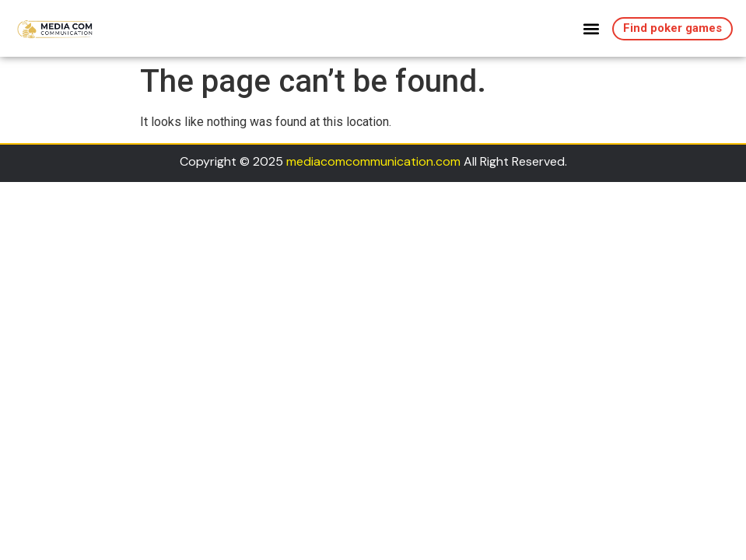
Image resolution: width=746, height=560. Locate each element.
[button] (592, 28)
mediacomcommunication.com (373, 161)
